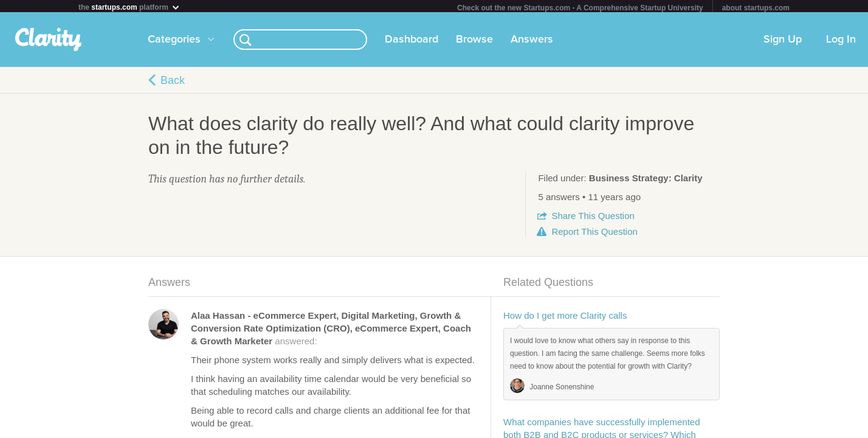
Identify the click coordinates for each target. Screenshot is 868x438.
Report (594, 234)
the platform (129, 7)
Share (593, 218)
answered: (331, 331)
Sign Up (783, 42)
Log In (841, 42)
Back (173, 83)
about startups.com (756, 8)
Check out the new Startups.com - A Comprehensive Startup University (580, 8)
